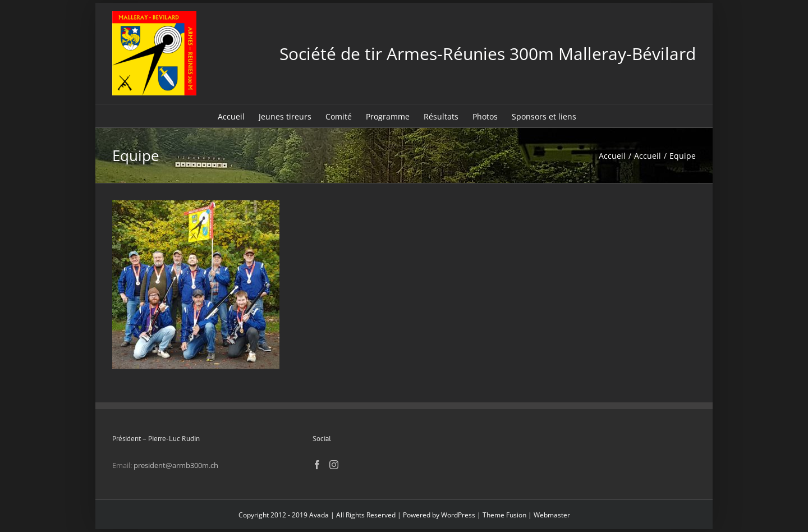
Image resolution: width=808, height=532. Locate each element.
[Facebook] (317, 465)
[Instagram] (334, 465)
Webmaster (552, 515)
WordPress (458, 515)
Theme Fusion (504, 515)
